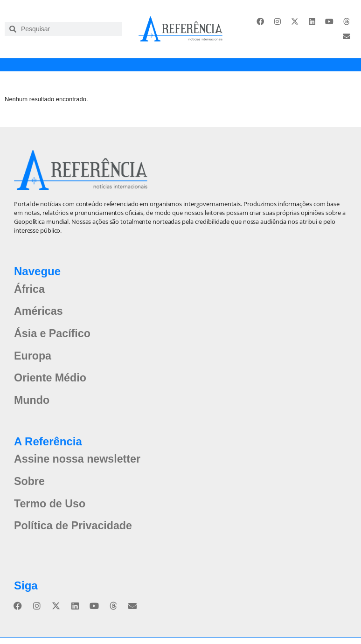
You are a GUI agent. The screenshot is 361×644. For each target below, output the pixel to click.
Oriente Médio (51, 381)
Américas (39, 313)
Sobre (30, 487)
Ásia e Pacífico (53, 336)
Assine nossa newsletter (79, 464)
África (30, 290)
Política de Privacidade (75, 532)
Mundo (32, 404)
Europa (33, 358)
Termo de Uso (51, 509)
